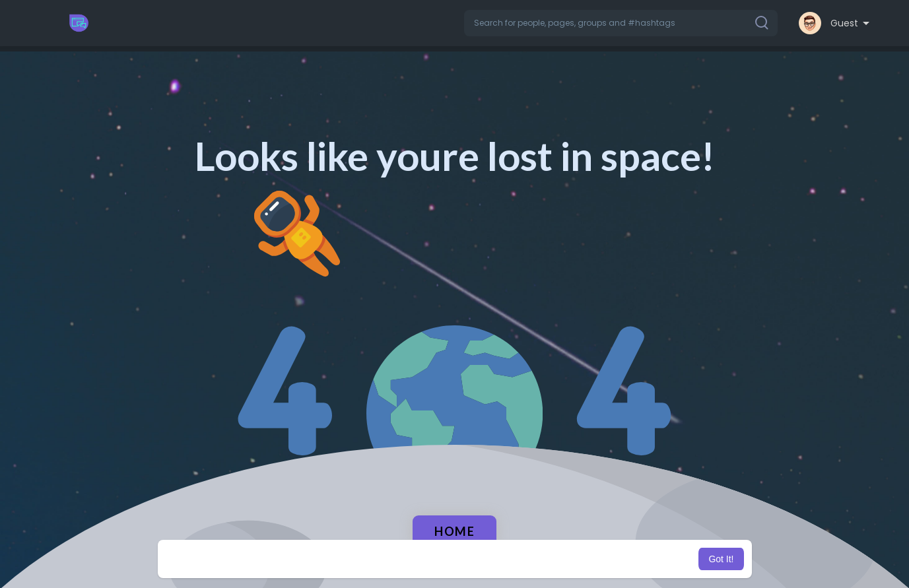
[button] (621, 23)
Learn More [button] (522, 559)
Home (454, 531)
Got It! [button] (721, 559)
